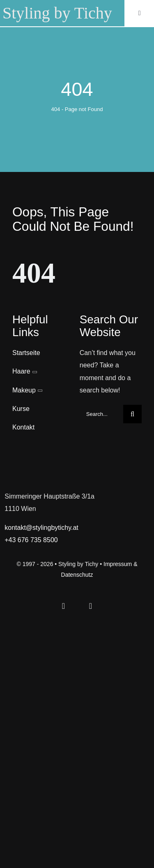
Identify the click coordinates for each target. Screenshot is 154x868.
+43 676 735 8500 (31, 540)
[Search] (132, 414)
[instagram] (91, 606)
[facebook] (64, 606)
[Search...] (101, 414)
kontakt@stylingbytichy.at (41, 528)
